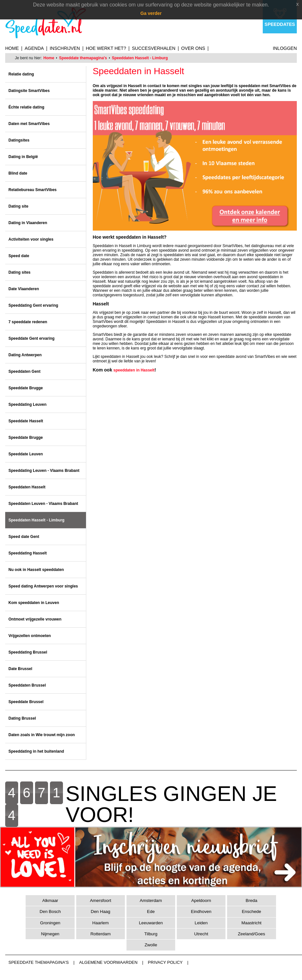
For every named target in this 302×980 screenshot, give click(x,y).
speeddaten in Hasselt (134, 370)
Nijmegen (50, 934)
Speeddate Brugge (26, 388)
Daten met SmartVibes (29, 124)
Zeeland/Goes (251, 934)
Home (12, 48)
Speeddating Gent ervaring (33, 305)
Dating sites (19, 272)
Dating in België (23, 157)
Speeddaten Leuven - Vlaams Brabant (43, 504)
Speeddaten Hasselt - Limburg (140, 58)
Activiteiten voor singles (31, 239)
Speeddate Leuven (26, 454)
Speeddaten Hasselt (27, 487)
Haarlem (101, 923)
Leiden (201, 923)
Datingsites (19, 140)
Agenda (34, 48)
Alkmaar (50, 900)
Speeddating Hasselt (28, 553)
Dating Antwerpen (25, 355)
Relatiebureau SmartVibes (33, 190)
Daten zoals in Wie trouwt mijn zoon (42, 735)
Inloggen (285, 48)
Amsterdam (151, 900)
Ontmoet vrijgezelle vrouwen (35, 619)
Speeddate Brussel (26, 702)
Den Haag (101, 912)
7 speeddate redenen (28, 322)
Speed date (19, 256)
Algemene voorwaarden (108, 962)
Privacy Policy (165, 962)
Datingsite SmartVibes (29, 91)
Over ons (193, 48)
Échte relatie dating (26, 107)
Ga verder (151, 13)
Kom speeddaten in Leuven (34, 603)
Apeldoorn (201, 900)
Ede (151, 912)
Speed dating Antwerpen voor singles (43, 586)
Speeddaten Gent (24, 371)
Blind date (18, 173)
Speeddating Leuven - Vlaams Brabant (44, 471)
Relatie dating (21, 74)
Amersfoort (100, 900)
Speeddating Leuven (27, 405)
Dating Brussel (22, 718)
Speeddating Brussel (28, 652)
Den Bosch (50, 912)
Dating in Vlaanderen (28, 223)
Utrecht (201, 934)
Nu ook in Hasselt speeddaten (36, 570)
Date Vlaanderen (24, 289)
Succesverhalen (154, 48)
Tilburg (151, 934)
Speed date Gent (24, 537)
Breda (251, 900)
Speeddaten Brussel (27, 685)
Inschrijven (65, 48)
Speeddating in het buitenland (36, 751)
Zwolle (151, 945)
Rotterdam (101, 934)
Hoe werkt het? (106, 48)
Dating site (18, 206)
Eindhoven (201, 912)
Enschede (251, 912)
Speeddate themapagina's (83, 58)
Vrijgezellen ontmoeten (30, 636)
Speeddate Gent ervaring (31, 338)
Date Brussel (20, 669)
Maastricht (251, 923)
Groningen (50, 923)
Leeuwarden (151, 923)
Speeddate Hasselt (26, 421)
